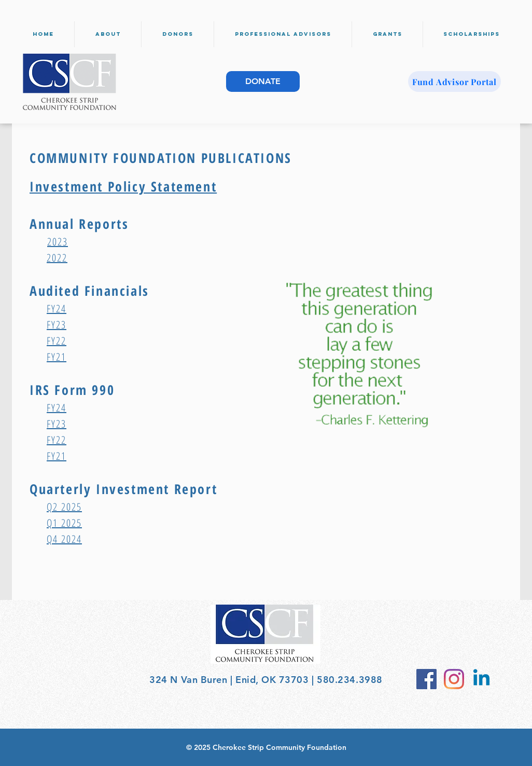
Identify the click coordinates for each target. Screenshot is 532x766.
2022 (57, 258)
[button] (108, 34)
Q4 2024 (64, 539)
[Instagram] (454, 679)
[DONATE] (263, 81)
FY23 (57, 325)
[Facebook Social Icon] (426, 679)
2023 (58, 242)
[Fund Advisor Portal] (454, 81)
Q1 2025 (64, 523)
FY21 (57, 357)
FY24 (57, 309)
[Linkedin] (481, 679)
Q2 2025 (64, 507)
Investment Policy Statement (123, 186)
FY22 (57, 341)
